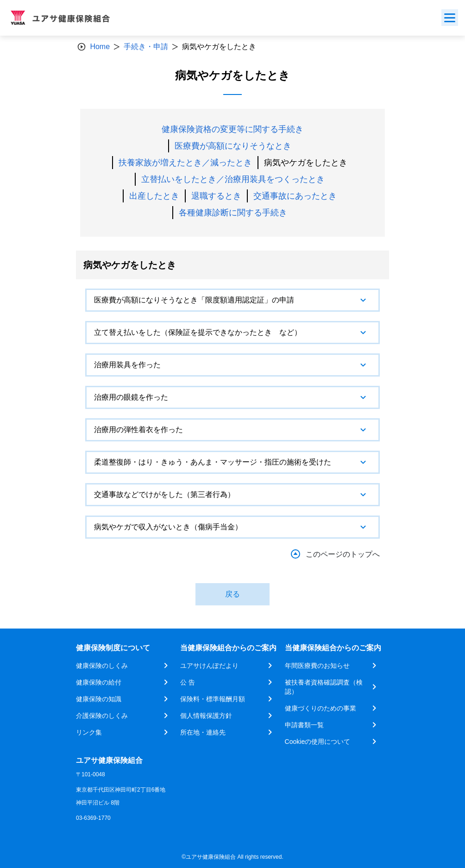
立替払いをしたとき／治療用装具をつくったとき (233, 179)
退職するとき (216, 196)
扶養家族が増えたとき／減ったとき (185, 163)
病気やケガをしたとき (306, 163)
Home (100, 47)
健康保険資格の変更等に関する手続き (232, 129)
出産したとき (154, 196)
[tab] (232, 300)
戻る (232, 594)
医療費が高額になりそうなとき (233, 146)
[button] (232, 300)
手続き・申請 (146, 47)
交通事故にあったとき (295, 196)
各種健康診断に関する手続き (233, 213)
